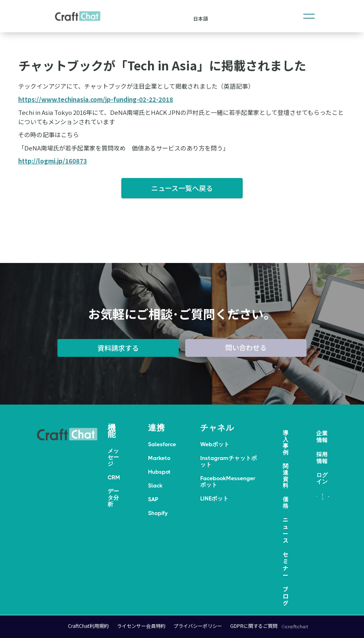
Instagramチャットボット (229, 461)
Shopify (158, 513)
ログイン (322, 478)
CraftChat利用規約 (88, 626)
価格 (286, 502)
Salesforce (162, 444)
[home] (78, 16)
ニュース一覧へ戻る (182, 188)
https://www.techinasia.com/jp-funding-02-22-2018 (96, 99)
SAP (153, 499)
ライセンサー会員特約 (141, 626)
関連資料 (286, 476)
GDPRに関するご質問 (254, 626)
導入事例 (286, 443)
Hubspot (159, 472)
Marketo (159, 458)
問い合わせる (246, 347)
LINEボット (214, 498)
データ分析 (113, 498)
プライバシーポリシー (198, 626)
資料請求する (118, 348)
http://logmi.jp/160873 (53, 161)
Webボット (215, 444)
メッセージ (113, 457)
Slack (155, 485)
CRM (114, 477)
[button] (309, 16)
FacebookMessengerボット (228, 481)
